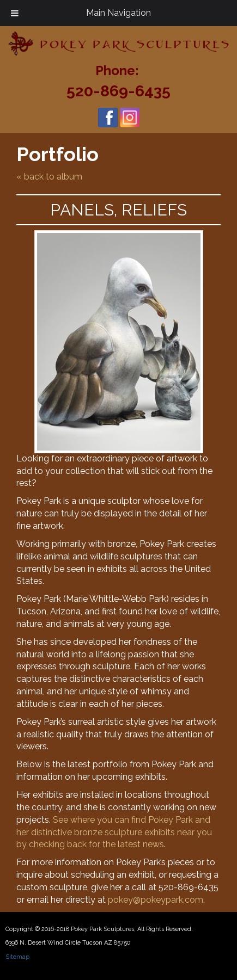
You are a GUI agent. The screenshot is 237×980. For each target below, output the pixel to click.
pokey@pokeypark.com (156, 900)
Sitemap (17, 957)
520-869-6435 (118, 91)
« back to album (49, 177)
